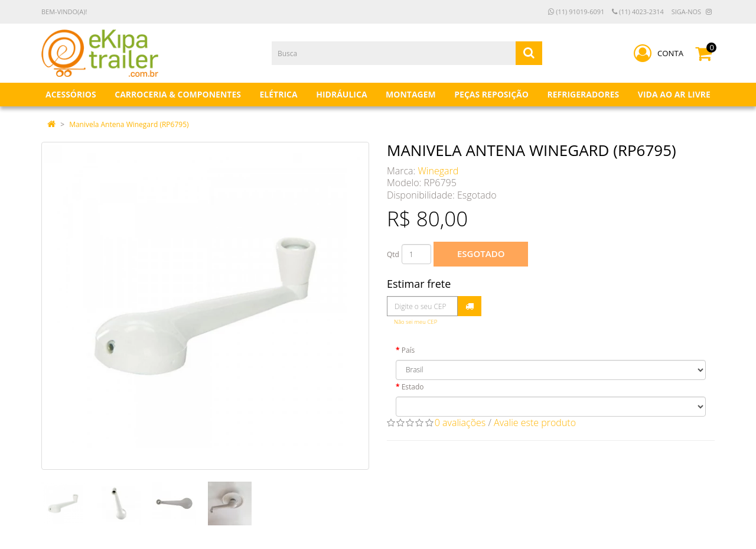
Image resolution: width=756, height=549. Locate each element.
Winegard (439, 171)
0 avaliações (460, 423)
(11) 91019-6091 (576, 12)
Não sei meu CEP (416, 322)
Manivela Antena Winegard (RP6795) (129, 124)
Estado (413, 387)
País (408, 350)
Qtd (393, 254)
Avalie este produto (535, 423)
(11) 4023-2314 (638, 12)
